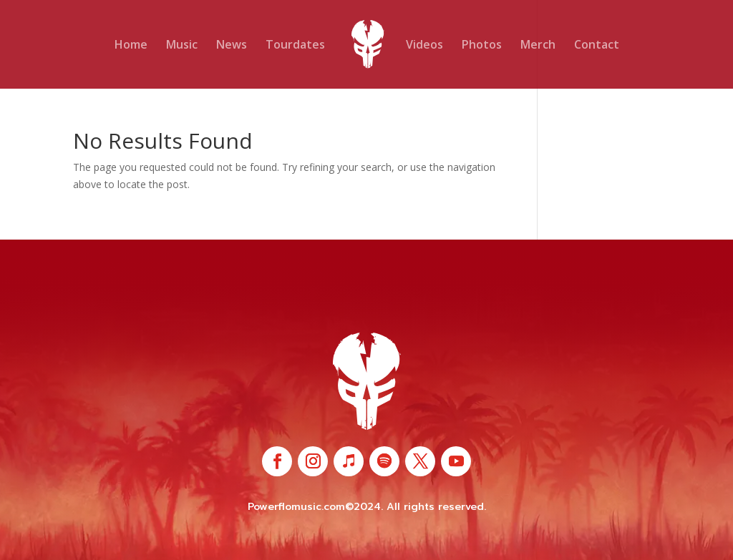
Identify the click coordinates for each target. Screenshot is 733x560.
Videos (424, 46)
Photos (482, 46)
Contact (597, 46)
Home (131, 46)
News (232, 46)
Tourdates (295, 46)
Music (182, 46)
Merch (538, 46)
